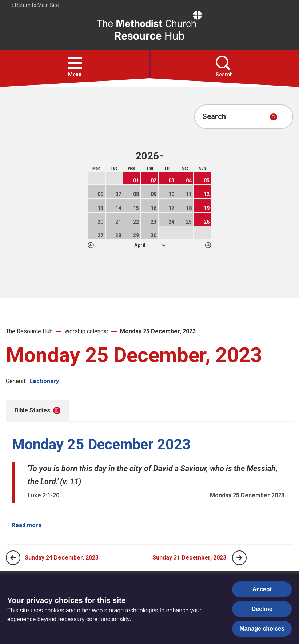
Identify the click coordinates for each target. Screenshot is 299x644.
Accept (262, 589)
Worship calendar (86, 331)
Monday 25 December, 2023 (158, 331)
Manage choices (262, 629)
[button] (75, 63)
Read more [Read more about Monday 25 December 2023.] (27, 525)
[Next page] (239, 558)
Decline (262, 609)
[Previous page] (13, 558)
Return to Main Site (35, 5)
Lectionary (44, 381)
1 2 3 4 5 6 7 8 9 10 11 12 (150, 245)
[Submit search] (274, 117)
